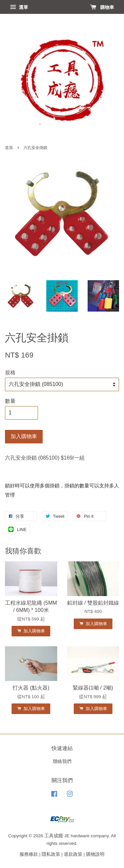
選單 (19, 7)
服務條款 (29, 854)
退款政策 (73, 854)
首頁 (9, 148)
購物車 (102, 7)
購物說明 (95, 854)
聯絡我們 (62, 761)
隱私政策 (51, 854)
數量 (10, 401)
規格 (10, 373)
